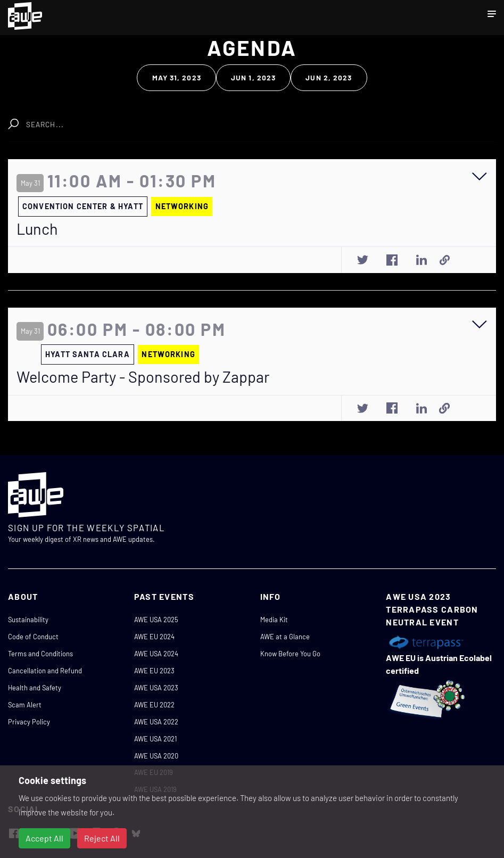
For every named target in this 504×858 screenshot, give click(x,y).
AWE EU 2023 (154, 671)
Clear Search (171, 119)
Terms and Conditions (40, 654)
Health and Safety (35, 688)
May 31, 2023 (177, 77)
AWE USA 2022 (156, 722)
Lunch (37, 229)
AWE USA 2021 (155, 739)
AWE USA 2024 (156, 654)
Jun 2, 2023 (329, 77)
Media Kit (274, 620)
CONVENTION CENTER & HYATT (83, 206)
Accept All (44, 838)
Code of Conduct (33, 637)
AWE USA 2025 (156, 620)
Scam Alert (25, 705)
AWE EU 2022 (154, 705)
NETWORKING (182, 206)
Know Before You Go (290, 654)
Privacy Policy (29, 722)
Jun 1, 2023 (253, 77)
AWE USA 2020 (156, 756)
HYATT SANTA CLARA (88, 354)
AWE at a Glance (285, 637)
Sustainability (28, 620)
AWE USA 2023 (156, 688)
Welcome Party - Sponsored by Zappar (143, 377)
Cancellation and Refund (45, 671)
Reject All (102, 838)
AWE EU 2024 (154, 637)
